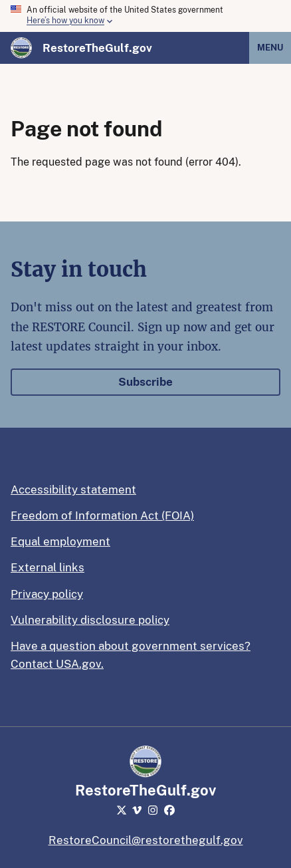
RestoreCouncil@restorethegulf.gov (146, 840)
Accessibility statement (73, 490)
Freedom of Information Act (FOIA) (102, 515)
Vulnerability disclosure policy (90, 620)
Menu (270, 48)
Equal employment (60, 541)
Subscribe (145, 382)
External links (48, 567)
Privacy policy (47, 594)
